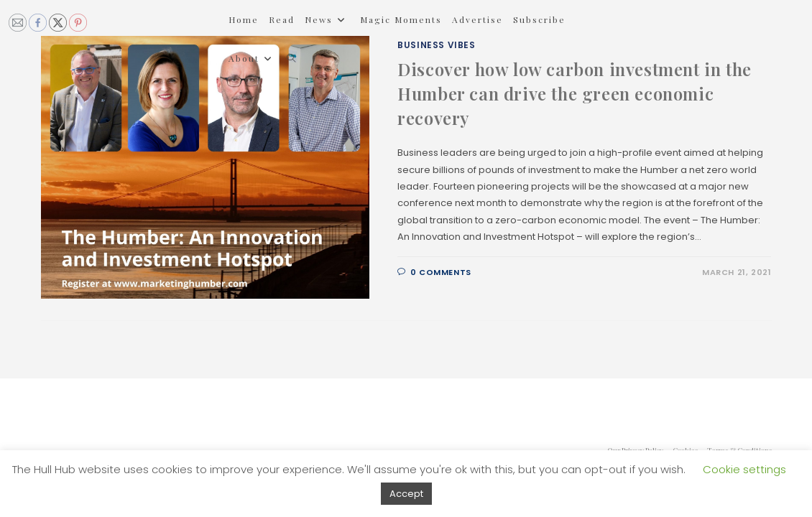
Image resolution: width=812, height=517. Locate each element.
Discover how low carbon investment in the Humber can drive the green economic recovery (575, 93)
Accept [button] (406, 494)
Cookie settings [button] (744, 469)
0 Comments (441, 272)
